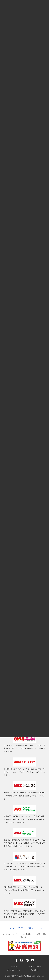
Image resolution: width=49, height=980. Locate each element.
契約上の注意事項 (35, 966)
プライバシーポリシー (14, 970)
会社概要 (14, 966)
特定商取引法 (35, 970)
